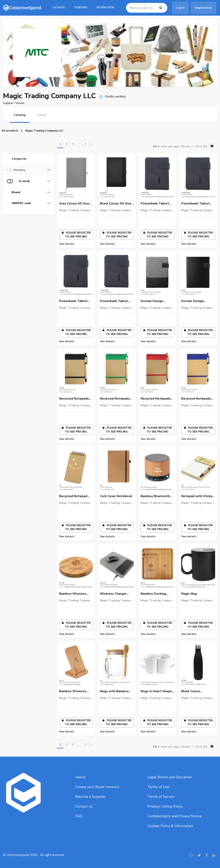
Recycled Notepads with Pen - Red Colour (157, 399)
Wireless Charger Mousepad (113, 594)
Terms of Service (161, 797)
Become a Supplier (90, 797)
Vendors (81, 7)
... (79, 144)
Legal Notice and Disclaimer (170, 777)
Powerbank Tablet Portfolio (155, 204)
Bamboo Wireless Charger (73, 594)
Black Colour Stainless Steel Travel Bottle (193, 691)
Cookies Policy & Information (170, 826)
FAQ (79, 816)
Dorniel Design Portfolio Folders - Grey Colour (155, 301)
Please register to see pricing (76, 235)
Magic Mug (189, 594)
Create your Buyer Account (97, 787)
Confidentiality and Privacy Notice (174, 816)
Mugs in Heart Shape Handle (156, 691)
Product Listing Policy (165, 806)
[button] (213, 147)
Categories (19, 159)
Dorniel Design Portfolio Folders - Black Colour (196, 301)
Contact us (84, 806)
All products (10, 131)
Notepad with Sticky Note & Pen (197, 496)
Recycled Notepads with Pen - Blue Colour (196, 399)
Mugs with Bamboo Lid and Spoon (114, 691)
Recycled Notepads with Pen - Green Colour (115, 399)
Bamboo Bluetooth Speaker (155, 496)
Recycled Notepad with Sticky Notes (73, 496)
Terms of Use (158, 787)
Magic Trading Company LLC (44, 131)
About (80, 777)
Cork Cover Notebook (116, 496)
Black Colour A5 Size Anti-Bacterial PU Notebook (116, 204)
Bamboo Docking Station (153, 594)
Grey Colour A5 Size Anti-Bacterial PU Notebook (74, 204)
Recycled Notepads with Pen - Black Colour (74, 399)
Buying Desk (106, 7)
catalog (59, 7)
